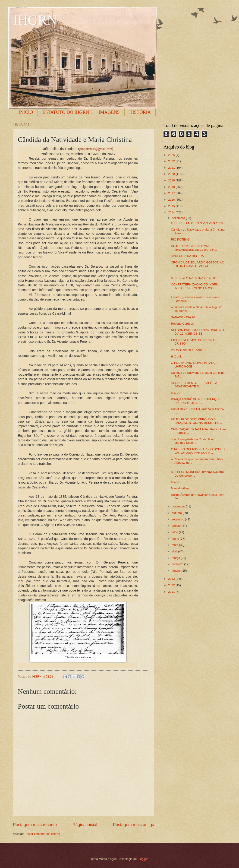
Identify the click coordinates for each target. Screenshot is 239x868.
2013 (172, 579)
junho (176, 539)
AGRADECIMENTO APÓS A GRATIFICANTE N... (194, 385)
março (176, 558)
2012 (172, 585)
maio (175, 545)
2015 (172, 206)
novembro (179, 506)
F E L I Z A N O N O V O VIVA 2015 (197, 223)
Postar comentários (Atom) (42, 834)
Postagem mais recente (35, 825)
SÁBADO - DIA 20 (183, 317)
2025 (172, 155)
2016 (172, 200)
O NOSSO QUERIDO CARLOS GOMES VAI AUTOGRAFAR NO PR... (198, 451)
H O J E (176, 356)
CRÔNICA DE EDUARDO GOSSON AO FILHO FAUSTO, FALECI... (198, 264)
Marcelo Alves (180, 488)
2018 (172, 187)
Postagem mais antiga (134, 825)
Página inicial (85, 825)
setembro (178, 519)
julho (175, 532)
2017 (172, 193)
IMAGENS (109, 112)
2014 (172, 212)
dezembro (179, 218)
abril (175, 551)
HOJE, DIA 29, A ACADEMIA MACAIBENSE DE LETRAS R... (194, 248)
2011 (172, 592)
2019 (172, 180)
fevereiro (178, 564)
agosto (176, 526)
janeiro (176, 571)
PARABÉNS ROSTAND (187, 350)
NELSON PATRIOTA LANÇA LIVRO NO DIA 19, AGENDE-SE (197, 332)
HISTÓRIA (140, 112)
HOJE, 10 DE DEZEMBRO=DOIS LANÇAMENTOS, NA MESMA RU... (196, 421)
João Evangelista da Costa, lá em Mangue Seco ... (193, 441)
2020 (172, 174)
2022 (172, 161)
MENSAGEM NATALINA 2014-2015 (195, 278)
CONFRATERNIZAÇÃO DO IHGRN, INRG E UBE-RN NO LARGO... (195, 286)
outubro (177, 513)
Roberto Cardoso (182, 324)
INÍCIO (26, 112)
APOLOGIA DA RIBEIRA (187, 256)
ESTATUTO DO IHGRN (66, 112)
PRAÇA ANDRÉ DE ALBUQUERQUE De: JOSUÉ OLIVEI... (196, 401)
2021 (172, 168)
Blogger (143, 859)
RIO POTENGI (181, 239)
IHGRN (35, 20)
